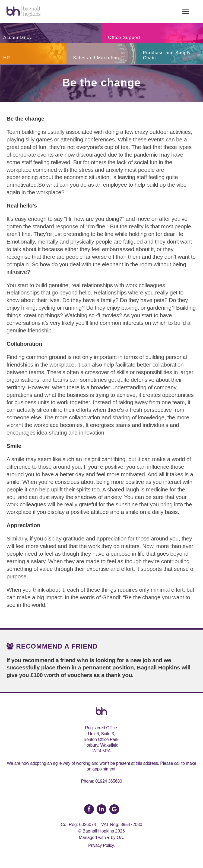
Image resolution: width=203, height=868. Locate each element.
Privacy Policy (101, 845)
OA (120, 838)
